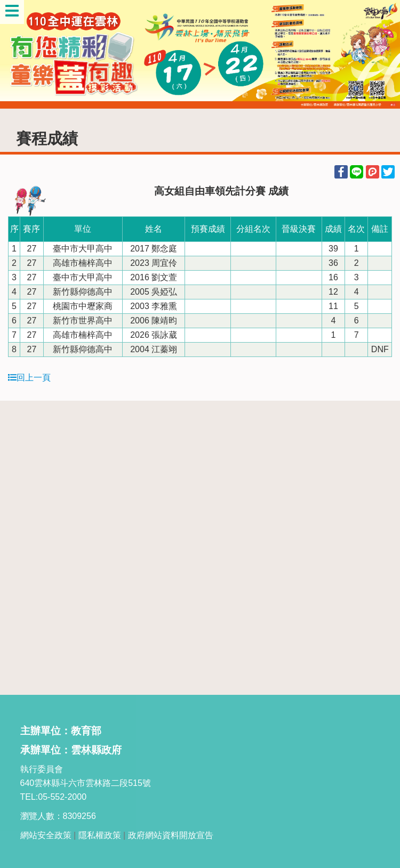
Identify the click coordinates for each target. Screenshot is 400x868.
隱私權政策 (100, 835)
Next (381, 54)
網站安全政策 (46, 835)
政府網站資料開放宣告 (171, 835)
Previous (19, 54)
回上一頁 (29, 378)
